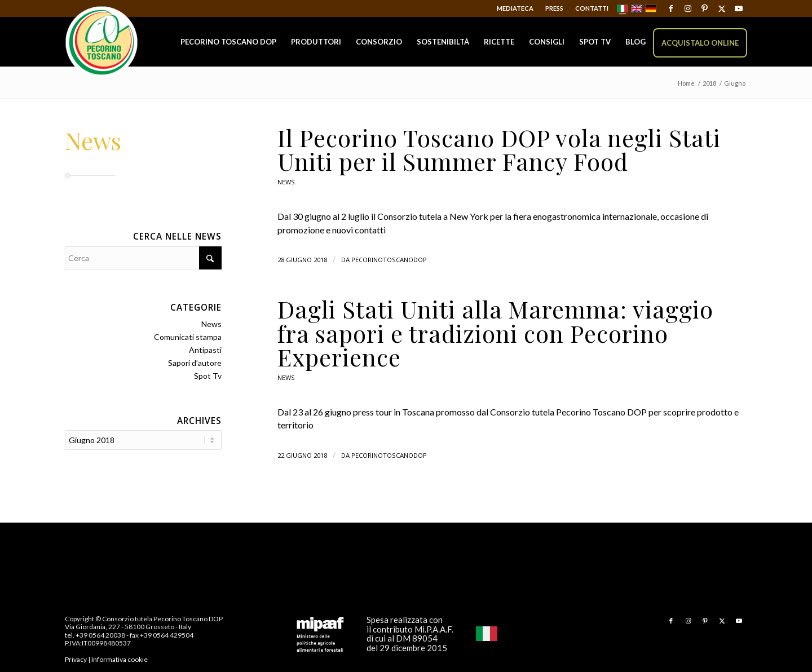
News (286, 182)
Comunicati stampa (188, 337)
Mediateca (515, 8)
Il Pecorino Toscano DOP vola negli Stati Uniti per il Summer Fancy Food (499, 149)
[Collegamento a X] (721, 8)
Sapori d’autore (195, 363)
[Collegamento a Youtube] (739, 8)
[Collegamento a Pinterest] (705, 8)
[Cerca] (143, 258)
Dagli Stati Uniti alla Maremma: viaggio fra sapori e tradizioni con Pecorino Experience (495, 333)
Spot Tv (208, 376)
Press (554, 8)
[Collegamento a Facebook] (671, 8)
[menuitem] (515, 8)
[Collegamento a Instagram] (688, 8)
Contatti (592, 8)
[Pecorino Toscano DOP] (101, 43)
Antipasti (205, 350)
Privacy (76, 659)
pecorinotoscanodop (389, 260)
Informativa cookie (120, 659)
